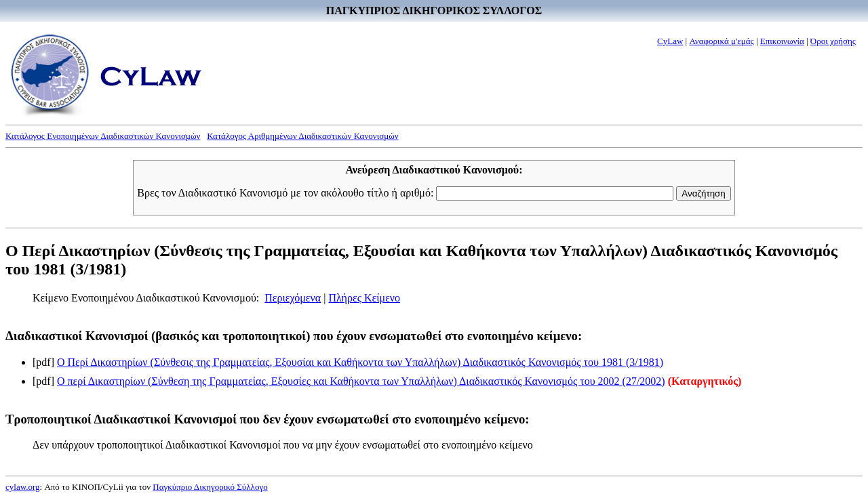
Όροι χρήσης (833, 41)
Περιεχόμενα (293, 298)
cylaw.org (23, 487)
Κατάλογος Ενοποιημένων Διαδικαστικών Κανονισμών (103, 136)
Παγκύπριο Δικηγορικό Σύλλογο (210, 487)
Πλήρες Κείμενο (364, 298)
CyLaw (670, 41)
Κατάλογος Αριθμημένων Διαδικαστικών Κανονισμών (302, 136)
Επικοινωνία (782, 41)
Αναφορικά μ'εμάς (721, 41)
